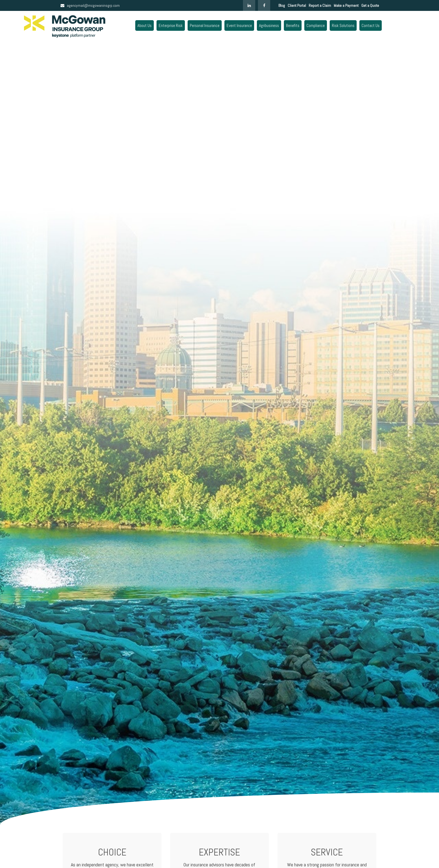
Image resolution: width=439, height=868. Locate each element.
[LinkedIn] (249, 5)
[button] (145, 25)
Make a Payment (346, 5)
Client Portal (297, 5)
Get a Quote (370, 5)
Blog (282, 5)
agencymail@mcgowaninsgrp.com (90, 5)
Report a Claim (320, 5)
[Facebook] (264, 5)
